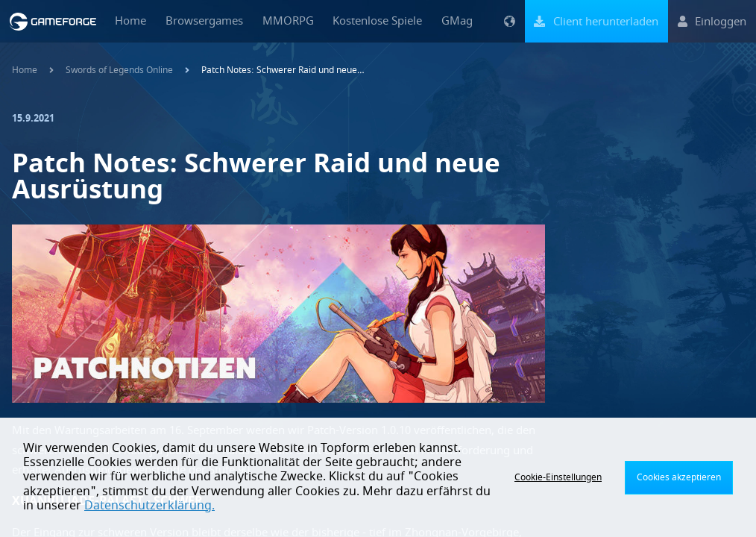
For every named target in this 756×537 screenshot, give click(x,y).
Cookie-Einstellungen (558, 477)
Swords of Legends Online (119, 70)
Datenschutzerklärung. (149, 506)
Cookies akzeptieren (679, 477)
